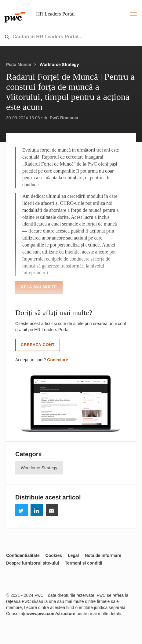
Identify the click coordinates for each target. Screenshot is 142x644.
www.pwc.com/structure (51, 614)
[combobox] (56, 37)
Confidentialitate (23, 555)
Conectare (57, 360)
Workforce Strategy (59, 65)
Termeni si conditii (84, 563)
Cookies (54, 555)
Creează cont (38, 345)
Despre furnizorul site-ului (33, 563)
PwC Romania (64, 118)
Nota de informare (103, 555)
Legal (73, 555)
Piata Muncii (19, 65)
